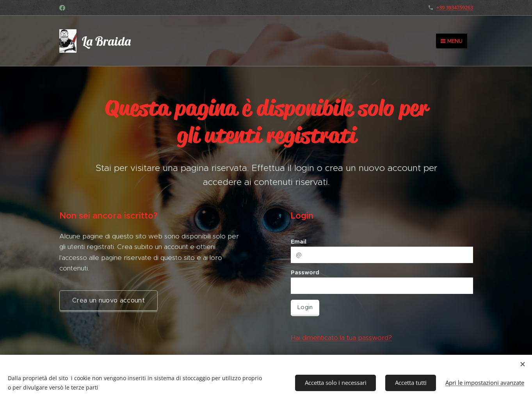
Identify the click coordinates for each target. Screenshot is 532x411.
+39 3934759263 (455, 7)
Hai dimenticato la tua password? (341, 338)
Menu (452, 41)
